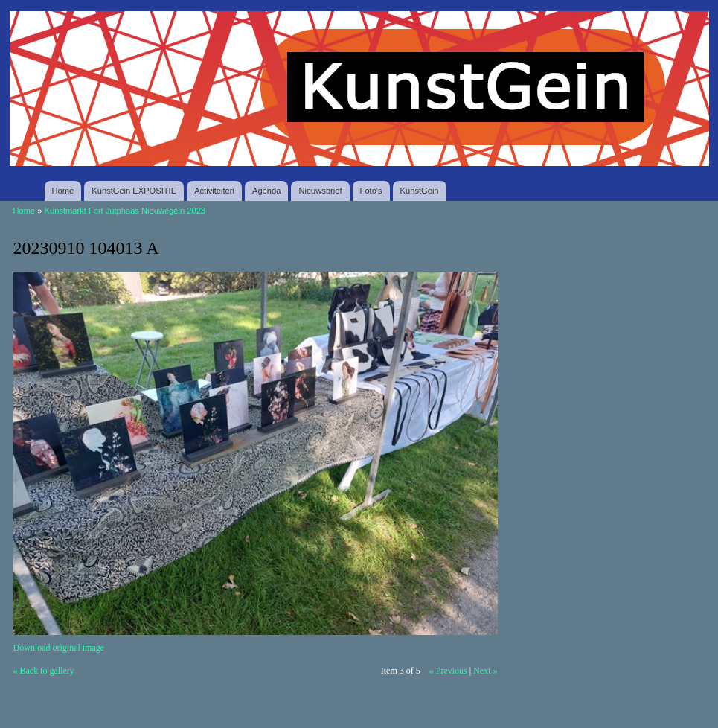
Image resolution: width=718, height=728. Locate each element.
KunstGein (420, 191)
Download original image (59, 648)
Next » (485, 671)
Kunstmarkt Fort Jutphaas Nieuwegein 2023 (125, 211)
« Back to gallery (44, 671)
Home (63, 191)
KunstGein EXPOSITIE (134, 191)
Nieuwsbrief (320, 191)
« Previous (448, 671)
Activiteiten (214, 191)
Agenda (266, 191)
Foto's (371, 191)
